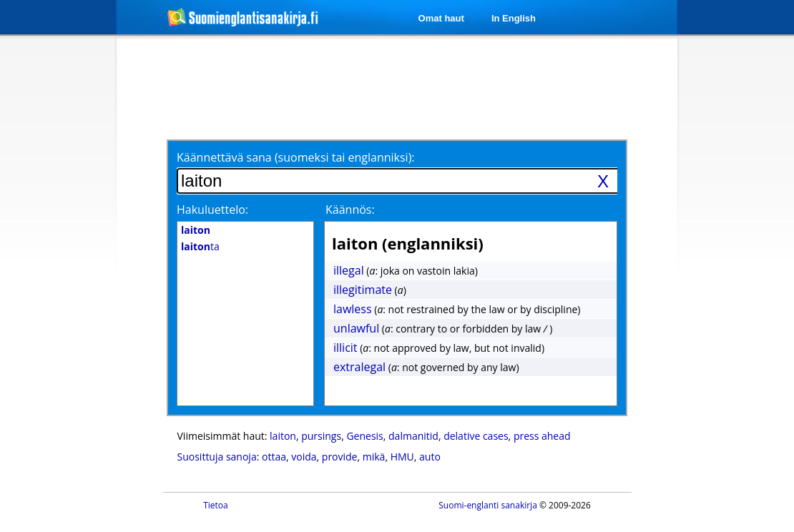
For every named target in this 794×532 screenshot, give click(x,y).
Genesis (364, 436)
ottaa (274, 457)
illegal (349, 270)
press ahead (542, 436)
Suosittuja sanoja (217, 457)
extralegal (359, 367)
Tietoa (216, 505)
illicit (345, 348)
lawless (353, 309)
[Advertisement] (399, 87)
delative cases (476, 436)
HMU (402, 457)
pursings (321, 436)
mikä (374, 457)
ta (200, 246)
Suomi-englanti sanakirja (488, 505)
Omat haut (441, 18)
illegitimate (363, 290)
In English (514, 18)
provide (340, 457)
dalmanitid (413, 436)
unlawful (356, 328)
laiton (283, 436)
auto (430, 457)
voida (304, 457)
